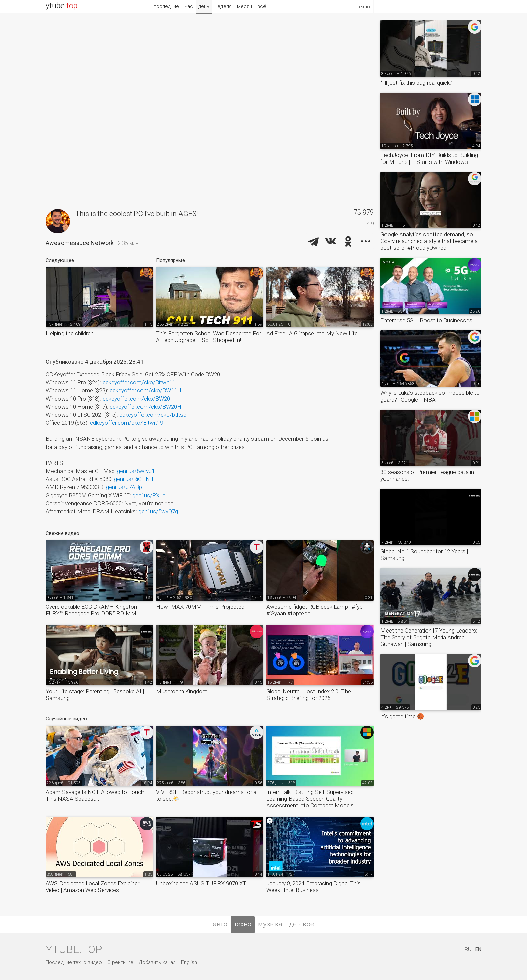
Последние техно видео (74, 962)
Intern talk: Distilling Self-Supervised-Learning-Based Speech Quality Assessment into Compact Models (311, 799)
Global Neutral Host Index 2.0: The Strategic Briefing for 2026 (309, 695)
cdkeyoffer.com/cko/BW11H (146, 390)
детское (301, 924)
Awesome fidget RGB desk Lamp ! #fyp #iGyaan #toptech (314, 610)
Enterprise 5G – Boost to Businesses (426, 320)
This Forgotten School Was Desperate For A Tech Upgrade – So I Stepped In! (209, 337)
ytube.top (74, 949)
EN (478, 949)
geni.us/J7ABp (124, 487)
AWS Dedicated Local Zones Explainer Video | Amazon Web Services (93, 887)
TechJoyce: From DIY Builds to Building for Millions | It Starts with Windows (429, 158)
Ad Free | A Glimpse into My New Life (312, 333)
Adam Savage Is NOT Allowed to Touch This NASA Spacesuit (95, 795)
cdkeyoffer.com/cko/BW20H (146, 407)
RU (468, 949)
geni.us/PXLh (149, 495)
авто (220, 924)
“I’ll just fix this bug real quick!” (416, 83)
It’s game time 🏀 (402, 716)
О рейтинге (120, 962)
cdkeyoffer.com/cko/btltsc (153, 415)
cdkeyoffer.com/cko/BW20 (136, 399)
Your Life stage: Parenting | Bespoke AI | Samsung (95, 695)
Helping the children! (70, 333)
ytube (62, 6)
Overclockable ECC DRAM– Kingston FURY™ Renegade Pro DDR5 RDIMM (91, 610)
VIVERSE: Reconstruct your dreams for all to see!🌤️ (207, 795)
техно (243, 924)
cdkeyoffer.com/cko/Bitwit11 (139, 382)
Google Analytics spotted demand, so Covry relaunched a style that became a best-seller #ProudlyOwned (429, 241)
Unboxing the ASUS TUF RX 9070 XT (201, 883)
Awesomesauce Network (80, 243)
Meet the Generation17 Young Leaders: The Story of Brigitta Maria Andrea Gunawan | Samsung (429, 637)
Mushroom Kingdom (182, 691)
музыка (270, 924)
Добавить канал (157, 962)
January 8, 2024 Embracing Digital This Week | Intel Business (313, 887)
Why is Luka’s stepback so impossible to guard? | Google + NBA (430, 396)
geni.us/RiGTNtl (133, 479)
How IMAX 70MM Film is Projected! (201, 607)
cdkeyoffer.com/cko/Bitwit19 (127, 423)
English (189, 962)
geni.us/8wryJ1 (136, 471)
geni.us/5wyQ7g (158, 511)
